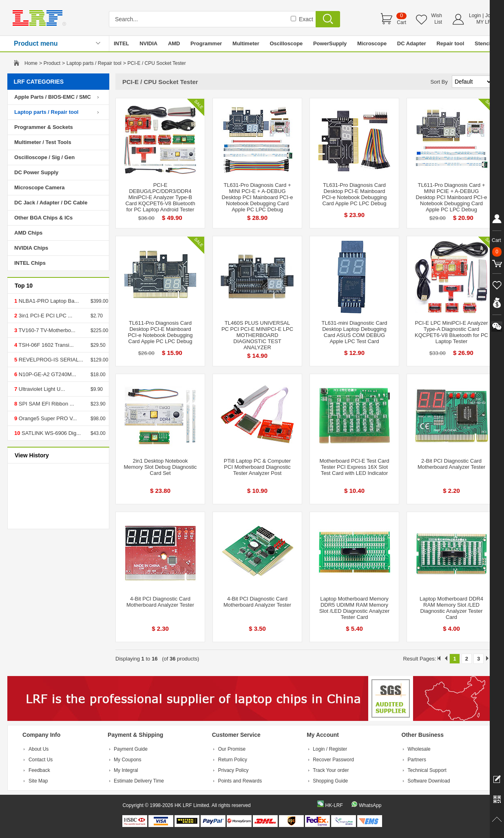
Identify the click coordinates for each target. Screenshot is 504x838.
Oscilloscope (286, 43)
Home (31, 63)
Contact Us (41, 760)
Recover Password (333, 760)
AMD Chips (28, 233)
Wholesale (419, 749)
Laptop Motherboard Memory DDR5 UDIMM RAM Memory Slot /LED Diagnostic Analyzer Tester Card (355, 608)
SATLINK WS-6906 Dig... (50, 433)
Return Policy (233, 760)
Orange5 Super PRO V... (47, 418)
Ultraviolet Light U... (41, 389)
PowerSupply (330, 43)
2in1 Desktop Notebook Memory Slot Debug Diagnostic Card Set (160, 467)
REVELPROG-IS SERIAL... (50, 360)
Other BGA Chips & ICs (43, 218)
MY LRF (485, 22)
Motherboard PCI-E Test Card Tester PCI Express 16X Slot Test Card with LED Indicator (355, 467)
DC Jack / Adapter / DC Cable (51, 203)
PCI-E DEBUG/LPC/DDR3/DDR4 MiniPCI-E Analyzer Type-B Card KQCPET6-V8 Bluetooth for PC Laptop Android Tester (160, 197)
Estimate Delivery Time (139, 781)
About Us (39, 749)
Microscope (372, 43)
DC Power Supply (36, 172)
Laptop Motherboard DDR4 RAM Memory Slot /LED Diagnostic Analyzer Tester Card (451, 608)
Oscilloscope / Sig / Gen (44, 157)
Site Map (38, 781)
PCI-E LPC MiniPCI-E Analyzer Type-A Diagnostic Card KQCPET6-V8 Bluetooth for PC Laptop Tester (451, 332)
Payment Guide (131, 749)
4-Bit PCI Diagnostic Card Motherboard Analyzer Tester (160, 602)
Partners (417, 760)
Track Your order (331, 770)
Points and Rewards (240, 781)
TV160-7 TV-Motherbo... (46, 330)
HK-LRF (334, 805)
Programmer (206, 43)
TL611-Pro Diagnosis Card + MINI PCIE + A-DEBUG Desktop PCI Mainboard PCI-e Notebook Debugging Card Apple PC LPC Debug (452, 197)
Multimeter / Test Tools (43, 142)
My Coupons (127, 760)
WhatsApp (370, 805)
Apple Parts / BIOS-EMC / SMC (53, 97)
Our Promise (232, 749)
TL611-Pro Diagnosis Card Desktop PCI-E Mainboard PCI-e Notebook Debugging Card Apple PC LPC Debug (160, 332)
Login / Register (330, 749)
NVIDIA (148, 43)
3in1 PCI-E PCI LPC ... (45, 316)
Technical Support (427, 770)
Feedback (39, 770)
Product (52, 63)
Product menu (36, 43)
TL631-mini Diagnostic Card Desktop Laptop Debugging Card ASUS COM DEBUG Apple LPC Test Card (354, 332)
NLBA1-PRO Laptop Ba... (48, 301)
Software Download (429, 781)
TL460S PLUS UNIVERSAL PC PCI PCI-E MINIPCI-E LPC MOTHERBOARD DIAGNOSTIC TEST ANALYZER (257, 335)
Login (475, 16)
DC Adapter (412, 43)
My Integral (126, 770)
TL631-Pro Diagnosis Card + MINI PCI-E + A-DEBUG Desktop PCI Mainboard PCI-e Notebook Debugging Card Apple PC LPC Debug (258, 197)
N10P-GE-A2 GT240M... (47, 374)
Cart (401, 22)
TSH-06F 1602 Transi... (45, 345)
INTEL (122, 43)
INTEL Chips (30, 263)
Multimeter (246, 43)
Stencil (483, 43)
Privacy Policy (233, 770)
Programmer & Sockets (44, 127)
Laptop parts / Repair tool (94, 63)
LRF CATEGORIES (39, 82)
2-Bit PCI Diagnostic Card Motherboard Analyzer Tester (451, 464)
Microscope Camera (40, 187)
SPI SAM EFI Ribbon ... (45, 404)
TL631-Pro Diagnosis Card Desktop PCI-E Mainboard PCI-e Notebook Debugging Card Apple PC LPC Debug (355, 194)
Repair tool (450, 43)
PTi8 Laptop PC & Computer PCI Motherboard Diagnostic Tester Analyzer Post (257, 467)
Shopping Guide (330, 781)
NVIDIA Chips (31, 248)
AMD (174, 43)
